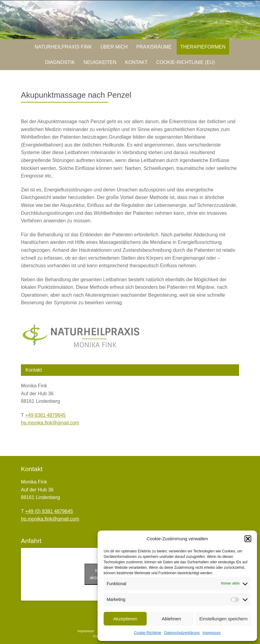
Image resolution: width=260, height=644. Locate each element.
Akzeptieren (125, 619)
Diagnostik (60, 62)
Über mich (114, 47)
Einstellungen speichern (223, 619)
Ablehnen (171, 619)
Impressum (212, 633)
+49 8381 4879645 (45, 415)
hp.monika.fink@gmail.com (50, 423)
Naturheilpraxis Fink (63, 47)
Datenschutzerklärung (182, 633)
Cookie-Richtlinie (148, 633)
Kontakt (136, 62)
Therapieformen (203, 47)
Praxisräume (154, 47)
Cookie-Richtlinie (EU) (186, 62)
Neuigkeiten (100, 62)
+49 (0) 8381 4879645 (49, 511)
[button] (248, 539)
